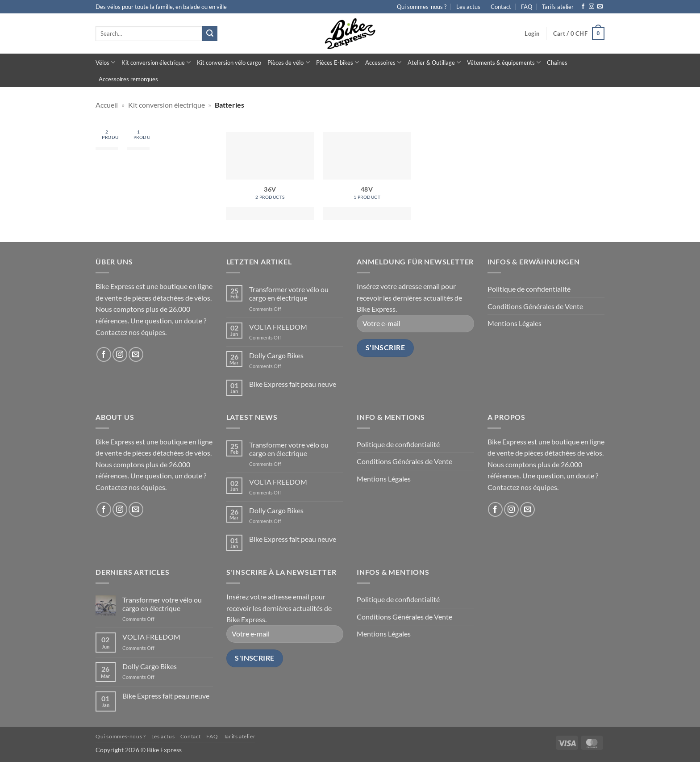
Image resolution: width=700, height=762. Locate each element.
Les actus (468, 7)
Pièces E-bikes (337, 62)
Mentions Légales (515, 323)
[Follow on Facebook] (583, 7)
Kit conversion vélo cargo (229, 63)
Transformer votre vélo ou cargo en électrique (289, 293)
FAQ (527, 7)
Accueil (107, 105)
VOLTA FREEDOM (278, 327)
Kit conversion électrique (156, 62)
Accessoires (383, 62)
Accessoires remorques (128, 79)
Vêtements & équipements (504, 62)
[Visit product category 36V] (107, 139)
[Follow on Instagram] (592, 7)
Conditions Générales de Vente (535, 306)
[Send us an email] (600, 7)
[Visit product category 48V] (138, 139)
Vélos (105, 62)
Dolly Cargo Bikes (276, 355)
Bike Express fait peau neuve (293, 384)
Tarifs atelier (558, 7)
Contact (501, 7)
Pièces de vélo (288, 62)
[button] (532, 33)
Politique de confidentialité (529, 289)
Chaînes (557, 63)
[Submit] (210, 33)
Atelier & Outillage (434, 62)
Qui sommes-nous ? (422, 7)
